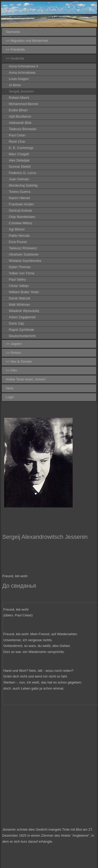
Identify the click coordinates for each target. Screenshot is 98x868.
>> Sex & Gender (19, 361)
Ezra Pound (18, 242)
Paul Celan (17, 135)
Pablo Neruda (19, 236)
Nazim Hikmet (19, 198)
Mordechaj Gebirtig (23, 185)
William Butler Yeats (24, 292)
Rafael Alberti (19, 98)
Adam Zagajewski (22, 317)
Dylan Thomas (20, 267)
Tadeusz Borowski (23, 129)
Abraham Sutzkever (24, 254)
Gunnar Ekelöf (20, 167)
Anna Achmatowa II (24, 66)
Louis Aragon (19, 79)
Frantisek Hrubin (21, 204)
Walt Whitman (19, 305)
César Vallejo (19, 286)
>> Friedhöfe (15, 50)
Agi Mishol (17, 229)
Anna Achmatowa (22, 73)
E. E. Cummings (21, 148)
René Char (17, 141)
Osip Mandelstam (22, 217)
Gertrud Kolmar (21, 210)
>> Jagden (14, 344)
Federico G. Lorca (22, 173)
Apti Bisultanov (20, 116)
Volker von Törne (22, 273)
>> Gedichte (15, 58)
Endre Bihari (18, 110)
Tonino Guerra (20, 192)
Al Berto (15, 85)
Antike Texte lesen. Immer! (26, 379)
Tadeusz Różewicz (23, 248)
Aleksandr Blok (20, 123)
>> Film (11, 370)
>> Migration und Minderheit (27, 41)
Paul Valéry (18, 279)
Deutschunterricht (22, 336)
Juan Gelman (19, 179)
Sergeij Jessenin (21, 91)
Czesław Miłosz (21, 223)
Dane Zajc (17, 323)
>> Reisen (13, 353)
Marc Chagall (19, 154)
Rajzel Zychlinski (22, 330)
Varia (10, 388)
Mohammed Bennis (24, 104)
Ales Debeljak (19, 160)
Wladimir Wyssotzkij (24, 311)
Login (10, 397)
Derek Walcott (19, 298)
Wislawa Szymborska (25, 261)
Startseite (13, 32)
